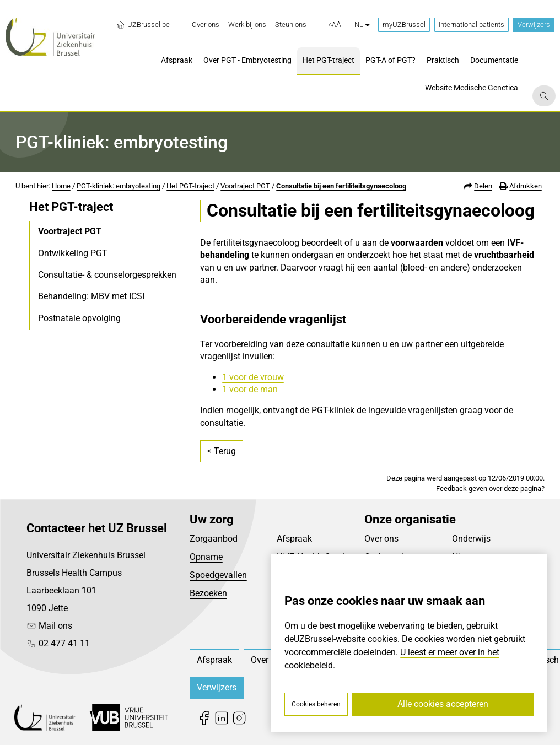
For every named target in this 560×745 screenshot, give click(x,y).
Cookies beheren (316, 704)
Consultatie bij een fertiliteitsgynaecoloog (341, 186)
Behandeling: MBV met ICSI (91, 296)
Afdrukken (526, 186)
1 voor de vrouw (253, 377)
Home (61, 186)
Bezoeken (208, 593)
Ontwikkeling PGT (73, 253)
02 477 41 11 (64, 643)
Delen (483, 186)
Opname (206, 557)
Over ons (381, 539)
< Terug (222, 451)
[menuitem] (206, 25)
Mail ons (55, 626)
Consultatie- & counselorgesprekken (107, 275)
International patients (472, 25)
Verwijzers (534, 25)
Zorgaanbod (214, 539)
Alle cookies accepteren (443, 704)
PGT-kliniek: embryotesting (119, 186)
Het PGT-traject (190, 186)
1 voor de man (250, 389)
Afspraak (294, 539)
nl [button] (362, 25)
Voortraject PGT (245, 186)
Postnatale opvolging (79, 318)
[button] (335, 25)
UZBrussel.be (143, 25)
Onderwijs (471, 539)
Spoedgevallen (218, 575)
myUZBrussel (404, 25)
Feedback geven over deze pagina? (490, 488)
